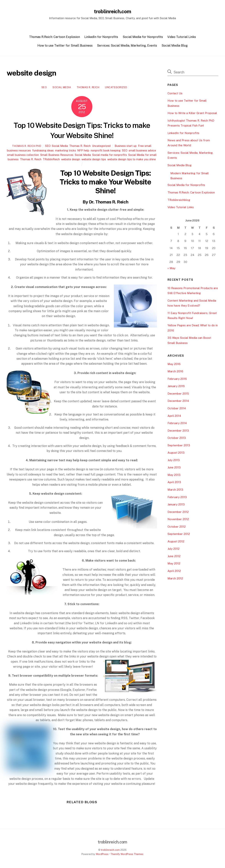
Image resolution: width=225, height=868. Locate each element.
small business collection (23, 156)
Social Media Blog (175, 46)
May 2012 (174, 564)
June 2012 (174, 557)
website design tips (94, 160)
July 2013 (174, 461)
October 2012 (177, 528)
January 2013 (176, 505)
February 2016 (177, 380)
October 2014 (177, 409)
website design (71, 160)
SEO (44, 88)
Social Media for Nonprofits (143, 38)
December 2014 (178, 402)
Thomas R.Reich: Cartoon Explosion (55, 38)
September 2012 (179, 535)
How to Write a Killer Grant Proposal (192, 114)
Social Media (62, 88)
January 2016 (176, 387)
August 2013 (176, 454)
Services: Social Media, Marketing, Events (127, 46)
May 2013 (174, 476)
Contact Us (175, 94)
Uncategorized (116, 88)
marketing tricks (65, 151)
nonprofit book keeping (106, 151)
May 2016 (174, 365)
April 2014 (174, 417)
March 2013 (175, 491)
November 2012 (178, 520)
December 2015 (178, 395)
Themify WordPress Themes (127, 855)
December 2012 (178, 513)
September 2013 (179, 446)
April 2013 (174, 483)
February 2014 (177, 424)
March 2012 (175, 579)
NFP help (83, 151)
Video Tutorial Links (182, 38)
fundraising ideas (43, 151)
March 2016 (175, 372)
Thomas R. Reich (88, 88)
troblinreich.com (110, 851)
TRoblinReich (51, 160)
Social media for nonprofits (110, 156)
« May (171, 269)
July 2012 (174, 550)
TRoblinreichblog (179, 201)
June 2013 (174, 468)
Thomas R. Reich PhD (27, 147)
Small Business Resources (57, 156)
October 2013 (177, 439)
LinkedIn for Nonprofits (101, 38)
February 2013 (177, 498)
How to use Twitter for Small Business (65, 46)
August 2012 (176, 542)
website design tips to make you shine (132, 160)
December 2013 (178, 432)
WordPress (102, 855)
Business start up (126, 147)
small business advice (142, 151)
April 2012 (174, 572)
